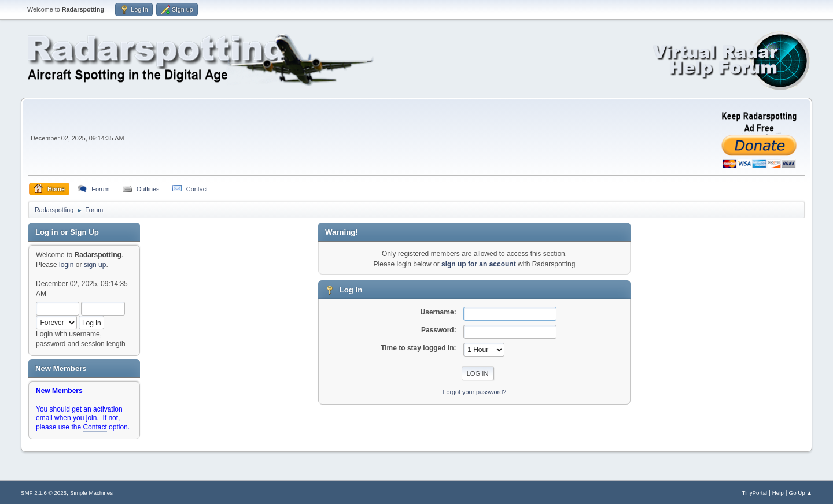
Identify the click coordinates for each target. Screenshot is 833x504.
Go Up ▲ (801, 493)
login (66, 265)
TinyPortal (755, 493)
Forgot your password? (474, 392)
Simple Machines (91, 493)
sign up (95, 265)
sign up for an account (479, 264)
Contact (95, 427)
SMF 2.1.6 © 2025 (44, 493)
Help (778, 493)
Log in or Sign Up (67, 232)
